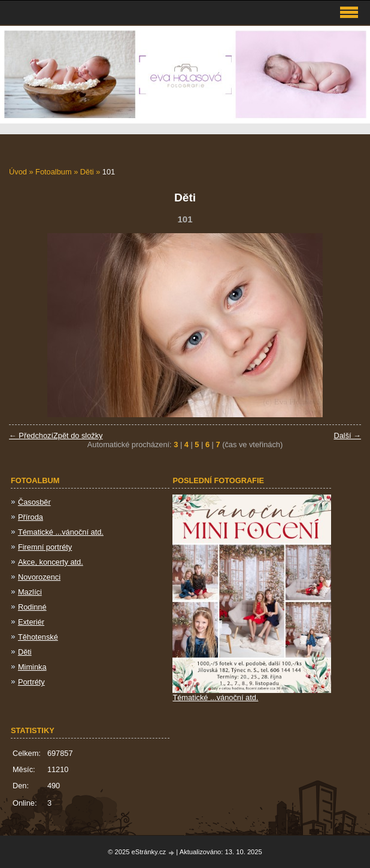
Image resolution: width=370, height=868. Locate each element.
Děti (87, 172)
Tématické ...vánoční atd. (61, 532)
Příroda (31, 517)
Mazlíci (30, 592)
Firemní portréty (45, 547)
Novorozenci (39, 577)
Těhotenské (38, 637)
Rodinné (32, 607)
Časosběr (34, 502)
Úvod (18, 172)
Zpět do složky (78, 435)
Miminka (32, 667)
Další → (347, 435)
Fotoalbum (53, 172)
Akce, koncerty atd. (51, 562)
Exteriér (31, 622)
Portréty (31, 682)
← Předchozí (31, 435)
